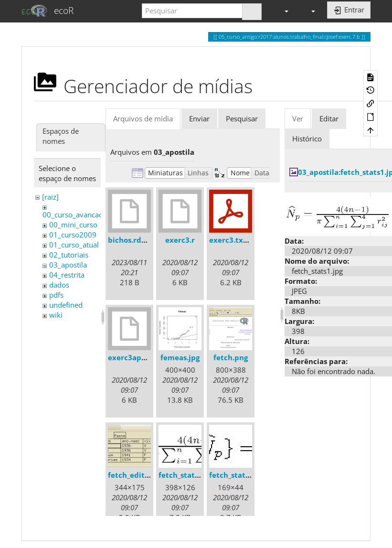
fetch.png (231, 357)
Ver (298, 118)
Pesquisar (242, 118)
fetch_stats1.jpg (187, 475)
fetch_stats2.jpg (238, 475)
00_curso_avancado (75, 215)
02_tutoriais (69, 255)
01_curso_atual (74, 245)
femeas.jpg (180, 357)
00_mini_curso (73, 225)
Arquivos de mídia (143, 118)
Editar (329, 118)
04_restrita (67, 275)
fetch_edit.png (134, 475)
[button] (282, 11)
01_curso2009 (73, 235)
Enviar (199, 118)
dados (59, 285)
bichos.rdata (131, 240)
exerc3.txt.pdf (235, 240)
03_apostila (68, 265)
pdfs (56, 295)
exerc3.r (180, 240)
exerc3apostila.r (137, 357)
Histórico (307, 139)
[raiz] (50, 197)
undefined (66, 305)
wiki (56, 315)
